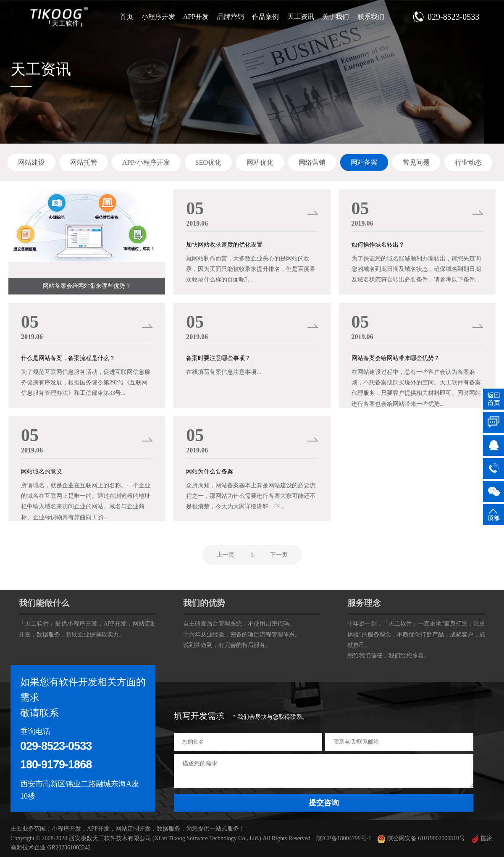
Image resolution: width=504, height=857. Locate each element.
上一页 (226, 555)
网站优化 (260, 162)
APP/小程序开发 (146, 162)
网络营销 (312, 162)
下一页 (279, 555)
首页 (126, 17)
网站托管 (84, 162)
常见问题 (416, 162)
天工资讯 (301, 17)
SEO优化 (208, 162)
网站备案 (364, 162)
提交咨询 (324, 803)
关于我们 (336, 17)
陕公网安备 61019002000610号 (421, 838)
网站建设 (31, 162)
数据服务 (48, 635)
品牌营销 (231, 17)
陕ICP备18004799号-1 (344, 838)
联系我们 (371, 17)
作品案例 (265, 17)
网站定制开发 (133, 829)
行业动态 (468, 162)
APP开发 (196, 17)
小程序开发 (158, 17)
